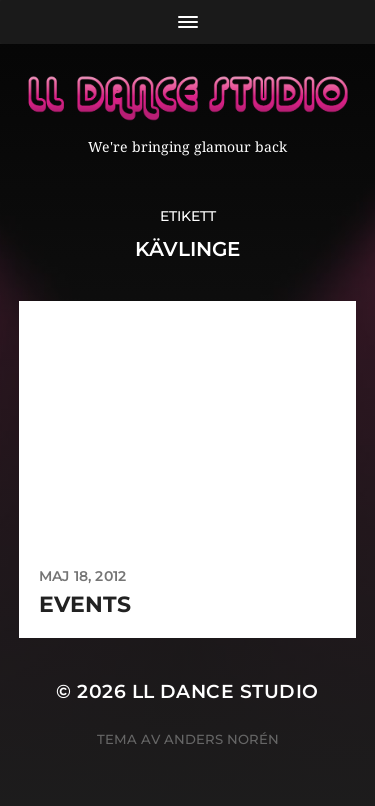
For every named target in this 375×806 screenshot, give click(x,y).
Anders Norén (221, 739)
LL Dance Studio (225, 691)
